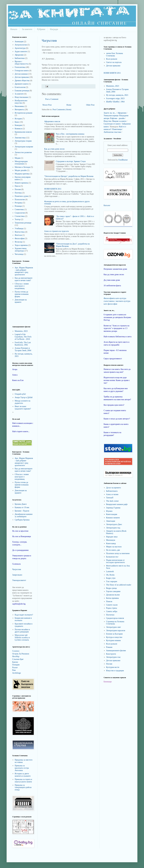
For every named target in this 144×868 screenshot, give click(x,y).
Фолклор (18, 242)
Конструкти (111, 654)
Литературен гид (113, 528)
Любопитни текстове (112, 132)
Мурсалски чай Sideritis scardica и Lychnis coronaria (22, 638)
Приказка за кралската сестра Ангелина (22, 768)
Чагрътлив (49, 41)
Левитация (111, 521)
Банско (15, 662)
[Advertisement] (21, 315)
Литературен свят (114, 627)
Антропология (21, 45)
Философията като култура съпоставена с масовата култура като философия (117, 301)
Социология (20, 213)
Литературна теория (23, 141)
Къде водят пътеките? (24, 615)
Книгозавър (111, 543)
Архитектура (20, 48)
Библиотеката (112, 491)
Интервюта (19, 110)
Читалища (19, 254)
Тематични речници (23, 223)
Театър (18, 219)
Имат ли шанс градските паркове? (23, 408)
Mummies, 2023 (21, 331)
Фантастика (20, 232)
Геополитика (20, 67)
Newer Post (47, 105)
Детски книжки (21, 74)
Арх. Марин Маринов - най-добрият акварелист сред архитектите (24, 271)
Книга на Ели (18, 380)
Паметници (117, 129)
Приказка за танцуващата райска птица (23, 787)
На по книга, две (113, 550)
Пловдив (16, 665)
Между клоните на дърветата (23, 402)
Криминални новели (23, 132)
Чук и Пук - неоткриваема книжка (70, 134)
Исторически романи (24, 113)
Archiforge (17, 673)
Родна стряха (112, 608)
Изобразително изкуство (21, 102)
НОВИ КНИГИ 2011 (53, 189)
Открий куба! (20, 394)
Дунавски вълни (113, 595)
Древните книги (21, 84)
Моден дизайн (21, 170)
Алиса (15, 375)
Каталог (107, 205)
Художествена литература (21, 250)
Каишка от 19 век (22, 507)
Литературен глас (113, 657)
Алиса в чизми (112, 494)
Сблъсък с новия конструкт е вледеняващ (22, 286)
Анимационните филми (116, 651)
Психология (20, 200)
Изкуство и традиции (115, 671)
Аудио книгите (21, 52)
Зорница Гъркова (113, 508)
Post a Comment (52, 99)
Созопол (16, 651)
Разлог (15, 668)
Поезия (18, 189)
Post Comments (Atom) (62, 110)
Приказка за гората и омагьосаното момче (23, 781)
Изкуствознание (22, 97)
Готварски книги (22, 71)
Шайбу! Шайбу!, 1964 (115, 102)
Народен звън (112, 537)
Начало (14, 29)
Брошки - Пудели (22, 511)
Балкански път (112, 557)
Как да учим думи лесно (54, 149)
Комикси (18, 129)
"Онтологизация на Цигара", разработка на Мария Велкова (69, 176)
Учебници (19, 229)
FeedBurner (123, 160)
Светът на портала (114, 62)
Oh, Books (110, 575)
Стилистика (20, 216)
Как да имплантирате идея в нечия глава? (24, 279)
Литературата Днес (114, 524)
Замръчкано (17, 575)
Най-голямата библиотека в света (118, 337)
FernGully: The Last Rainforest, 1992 (23, 344)
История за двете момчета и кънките (23, 775)
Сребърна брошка (22, 520)
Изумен (109, 511)
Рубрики (41, 29)
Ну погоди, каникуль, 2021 (117, 95)
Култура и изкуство (114, 637)
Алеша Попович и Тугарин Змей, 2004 (23, 349)
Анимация (19, 42)
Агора (15, 369)
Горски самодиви (113, 591)
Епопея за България (114, 634)
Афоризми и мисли (52, 121)
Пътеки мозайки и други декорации (22, 631)
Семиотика (19, 209)
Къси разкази (112, 59)
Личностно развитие (23, 152)
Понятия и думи (22, 196)
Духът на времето (114, 488)
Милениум (111, 540)
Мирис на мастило (114, 547)
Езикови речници (22, 91)
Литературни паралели (116, 631)
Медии (18, 158)
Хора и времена (21, 245)
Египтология (20, 87)
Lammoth (110, 571)
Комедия (18, 125)
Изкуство (108, 121)
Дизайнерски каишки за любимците (24, 515)
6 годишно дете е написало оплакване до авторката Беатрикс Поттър (117, 317)
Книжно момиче (113, 518)
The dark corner (112, 501)
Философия (20, 238)
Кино (17, 122)
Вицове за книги (119, 121)
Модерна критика (22, 174)
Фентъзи (18, 235)
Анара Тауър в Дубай (24, 397)
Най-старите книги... (21, 431)
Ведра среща (112, 588)
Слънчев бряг (18, 659)
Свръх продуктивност (113, 359)
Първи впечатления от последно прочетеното (116, 561)
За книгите (27, 29)
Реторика (19, 203)
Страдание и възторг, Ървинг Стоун (71, 161)
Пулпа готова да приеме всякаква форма (22, 294)
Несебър (16, 656)
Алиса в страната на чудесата (57, 231)
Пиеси (17, 186)
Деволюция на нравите (21, 301)
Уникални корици (111, 116)
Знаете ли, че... (110, 113)
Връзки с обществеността (22, 63)
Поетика (18, 193)
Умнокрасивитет (19, 580)
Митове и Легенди (22, 167)
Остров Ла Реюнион (21, 654)
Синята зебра (112, 611)
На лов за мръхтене (20, 531)
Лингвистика (20, 138)
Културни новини (113, 640)
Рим (14, 670)
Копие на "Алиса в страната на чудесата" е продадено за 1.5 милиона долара (117, 328)
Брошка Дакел (21, 504)
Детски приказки (22, 77)
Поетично (110, 615)
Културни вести (113, 667)
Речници (18, 206)
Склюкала (16, 564)
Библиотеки (20, 58)
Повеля (109, 601)
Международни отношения (21, 163)
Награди (54, 29)
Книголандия (112, 514)
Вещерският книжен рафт (117, 504)
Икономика (19, 106)
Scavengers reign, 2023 (115, 98)
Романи (109, 647)
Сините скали (112, 605)
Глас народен (112, 581)
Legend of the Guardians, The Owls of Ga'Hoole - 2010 (23, 337)
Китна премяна (112, 598)
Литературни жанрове (24, 147)
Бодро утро (111, 578)
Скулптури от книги (112, 124)
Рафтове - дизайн (117, 118)
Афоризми (19, 55)
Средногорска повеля (115, 618)
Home (69, 105)
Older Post (90, 105)
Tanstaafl (110, 498)
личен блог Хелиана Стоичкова (115, 55)
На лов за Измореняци (22, 536)
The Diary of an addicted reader (119, 585)
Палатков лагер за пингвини (118, 553)
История (18, 119)
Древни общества (22, 81)
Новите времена (22, 183)
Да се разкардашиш (20, 550)
